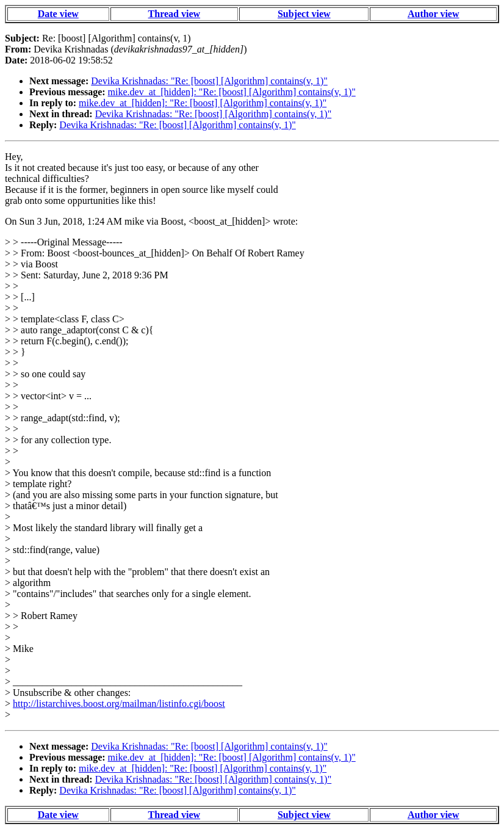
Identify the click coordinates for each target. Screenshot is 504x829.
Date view (58, 14)
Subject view (304, 14)
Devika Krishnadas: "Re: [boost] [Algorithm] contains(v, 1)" (209, 81)
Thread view (174, 14)
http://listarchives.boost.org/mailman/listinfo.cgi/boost (119, 704)
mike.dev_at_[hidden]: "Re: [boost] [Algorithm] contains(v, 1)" (232, 92)
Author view (434, 14)
